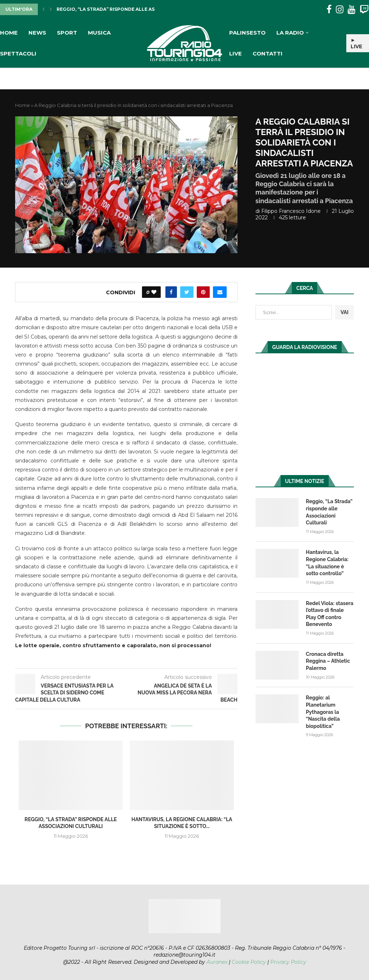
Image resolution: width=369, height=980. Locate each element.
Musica (99, 33)
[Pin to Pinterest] (203, 292)
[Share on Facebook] (171, 292)
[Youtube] (352, 10)
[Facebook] (329, 10)
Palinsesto (247, 33)
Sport (67, 33)
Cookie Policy (249, 962)
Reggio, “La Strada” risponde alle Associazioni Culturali (134, 9)
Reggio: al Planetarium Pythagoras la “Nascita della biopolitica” (323, 712)
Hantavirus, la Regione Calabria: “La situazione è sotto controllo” (327, 563)
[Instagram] (340, 10)
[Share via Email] (220, 292)
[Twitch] (364, 10)
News (37, 33)
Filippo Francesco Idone (291, 211)
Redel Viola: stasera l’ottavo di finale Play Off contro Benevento (330, 614)
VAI (344, 312)
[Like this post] (154, 292)
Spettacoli (18, 53)
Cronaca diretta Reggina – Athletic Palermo (328, 661)
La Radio (290, 33)
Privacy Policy (288, 962)
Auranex (217, 962)
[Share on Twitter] (187, 292)
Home (9, 33)
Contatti (268, 53)
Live (235, 53)
